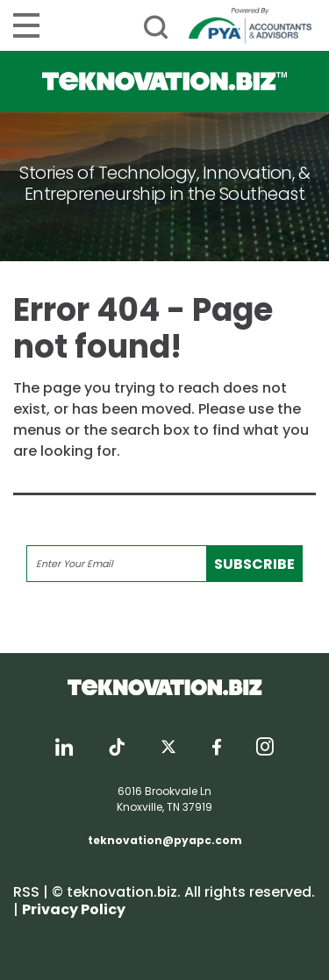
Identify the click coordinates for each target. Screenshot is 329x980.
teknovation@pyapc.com (165, 840)
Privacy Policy (74, 909)
